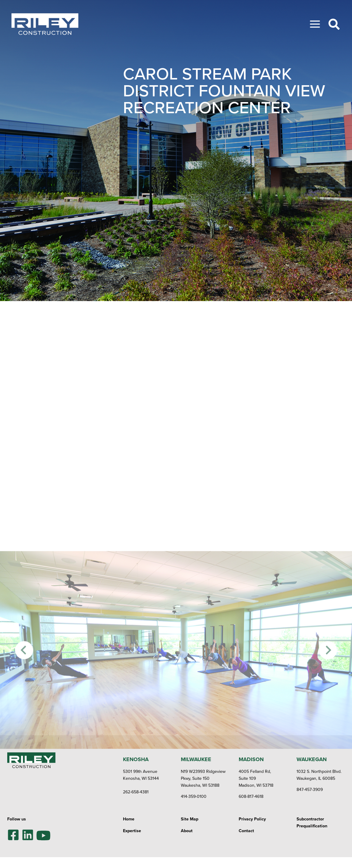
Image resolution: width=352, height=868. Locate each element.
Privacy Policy (252, 819)
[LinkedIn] (28, 835)
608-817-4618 (251, 796)
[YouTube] (43, 835)
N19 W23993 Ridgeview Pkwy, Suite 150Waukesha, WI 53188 (203, 778)
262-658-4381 (136, 792)
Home (129, 819)
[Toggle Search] (334, 24)
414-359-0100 (194, 796)
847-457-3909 (310, 789)
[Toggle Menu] (315, 24)
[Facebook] (13, 835)
